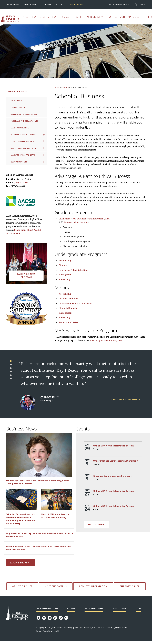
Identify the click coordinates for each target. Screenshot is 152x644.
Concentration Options (76, 222)
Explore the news (20, 563)
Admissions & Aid (84, 19)
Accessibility (48, 631)
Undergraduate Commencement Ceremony (115, 461)
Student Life (132, 19)
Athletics (119, 19)
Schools (65, 87)
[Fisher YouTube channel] (50, 618)
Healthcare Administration (73, 270)
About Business (18, 101)
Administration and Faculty (24, 148)
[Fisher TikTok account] (61, 618)
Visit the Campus (56, 586)
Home (57, 87)
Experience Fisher (103, 19)
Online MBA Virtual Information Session (113, 446)
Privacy (39, 631)
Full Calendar (96, 525)
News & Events (32, 5)
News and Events (19, 162)
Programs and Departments (24, 121)
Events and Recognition (23, 141)
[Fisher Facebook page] (38, 618)
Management (66, 275)
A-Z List (60, 5)
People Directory (94, 608)
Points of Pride (18, 107)
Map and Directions (47, 608)
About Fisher (13, 5)
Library (47, 5)
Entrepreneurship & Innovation (75, 303)
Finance (63, 265)
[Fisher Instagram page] (44, 618)
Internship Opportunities (23, 135)
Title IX (56, 631)
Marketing (64, 279)
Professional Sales (68, 322)
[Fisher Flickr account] (66, 618)
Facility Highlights (20, 128)
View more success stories (126, 399)
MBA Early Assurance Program (106, 340)
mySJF (139, 608)
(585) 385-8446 (21, 183)
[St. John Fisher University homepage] (23, 17)
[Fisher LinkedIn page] (55, 618)
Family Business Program (23, 155)
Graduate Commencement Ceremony (112, 476)
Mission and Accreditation (24, 114)
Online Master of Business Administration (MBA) (84, 219)
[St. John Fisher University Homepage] (17, 613)
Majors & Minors (43, 19)
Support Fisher (76, 5)
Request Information (93, 586)
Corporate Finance (69, 299)
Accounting (65, 261)
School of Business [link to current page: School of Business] (18, 92)
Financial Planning (69, 308)
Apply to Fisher (22, 586)
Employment (119, 608)
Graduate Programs (64, 19)
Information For (121, 5)
